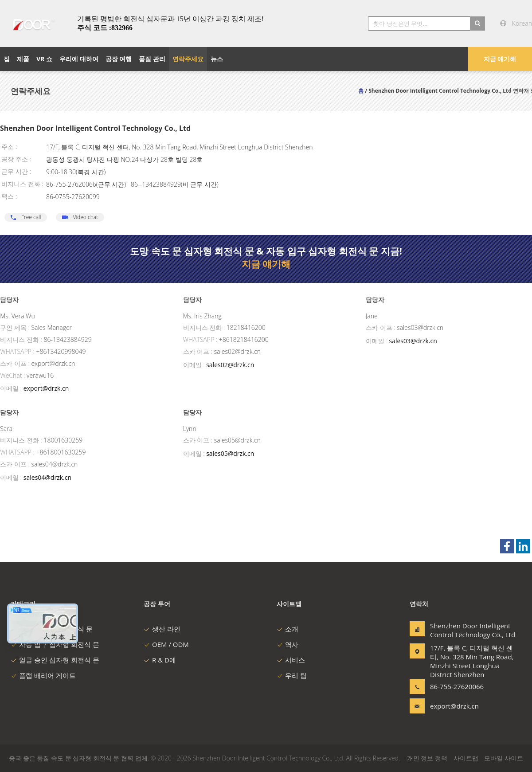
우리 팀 (292, 675)
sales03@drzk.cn (413, 341)
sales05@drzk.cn (230, 453)
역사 (288, 644)
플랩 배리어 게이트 (43, 675)
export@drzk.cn (46, 388)
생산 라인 (162, 629)
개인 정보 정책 (427, 758)
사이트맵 (466, 758)
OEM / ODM (166, 644)
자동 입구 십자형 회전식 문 (55, 644)
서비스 (291, 660)
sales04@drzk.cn (47, 477)
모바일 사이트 (504, 758)
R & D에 (160, 660)
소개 (288, 629)
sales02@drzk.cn (230, 365)
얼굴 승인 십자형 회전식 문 (55, 660)
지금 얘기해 (500, 59)
